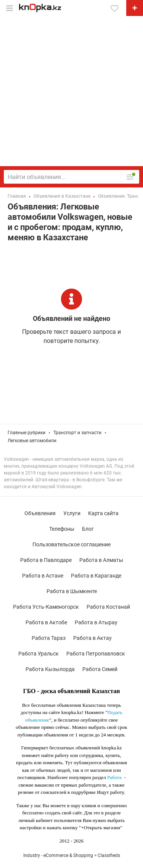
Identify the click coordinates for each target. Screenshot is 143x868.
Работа (114, 777)
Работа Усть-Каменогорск (46, 607)
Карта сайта (103, 513)
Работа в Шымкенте (72, 591)
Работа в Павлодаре (46, 560)
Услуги (72, 513)
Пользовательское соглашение (71, 544)
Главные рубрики (27, 433)
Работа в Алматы (101, 560)
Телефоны (62, 529)
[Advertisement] (71, 91)
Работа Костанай (108, 607)
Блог (88, 529)
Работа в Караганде (96, 576)
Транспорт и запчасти (77, 433)
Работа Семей (100, 669)
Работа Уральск (39, 654)
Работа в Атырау (96, 622)
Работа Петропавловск (96, 654)
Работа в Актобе (46, 622)
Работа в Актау (92, 638)
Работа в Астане (43, 576)
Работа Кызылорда (50, 669)
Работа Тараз (49, 638)
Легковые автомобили (32, 441)
